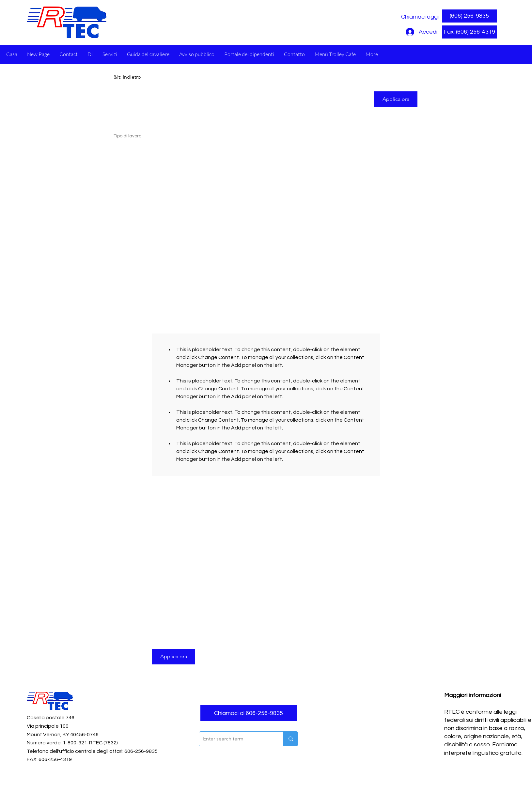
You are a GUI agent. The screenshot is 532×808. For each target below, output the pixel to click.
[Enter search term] (236, 739)
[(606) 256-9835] (469, 16)
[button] (469, 32)
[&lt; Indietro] (137, 77)
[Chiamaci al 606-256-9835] (249, 713)
